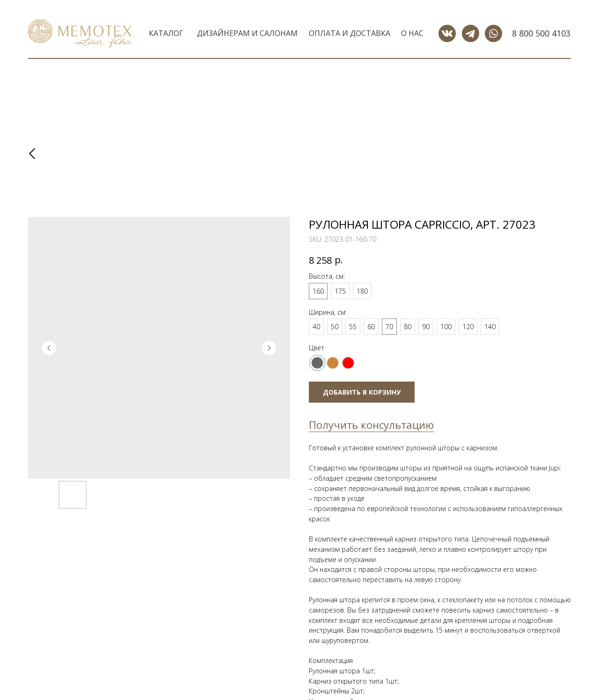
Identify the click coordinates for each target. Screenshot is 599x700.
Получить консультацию (371, 425)
